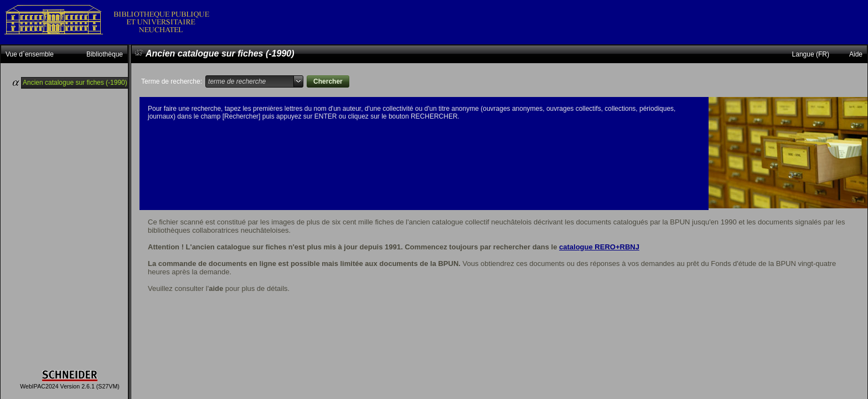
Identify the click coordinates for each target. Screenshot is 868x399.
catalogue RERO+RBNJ (599, 247)
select (298, 81)
